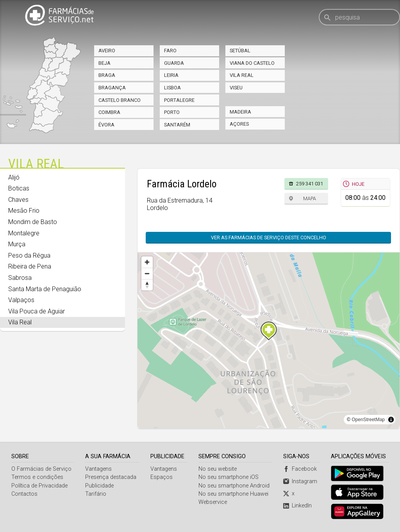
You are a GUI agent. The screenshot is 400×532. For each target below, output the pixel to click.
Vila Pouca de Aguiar (37, 311)
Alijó (14, 177)
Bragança (112, 88)
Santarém (177, 125)
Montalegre (24, 233)
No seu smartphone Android (234, 486)
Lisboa (172, 88)
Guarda (174, 63)
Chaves (18, 200)
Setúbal (240, 51)
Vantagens (98, 469)
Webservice (213, 502)
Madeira (240, 112)
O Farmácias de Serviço (41, 469)
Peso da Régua (29, 255)
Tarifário (96, 494)
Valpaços (21, 300)
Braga (107, 75)
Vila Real (242, 75)
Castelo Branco (120, 100)
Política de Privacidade (39, 486)
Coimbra (109, 112)
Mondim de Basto (33, 222)
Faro (170, 51)
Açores (239, 124)
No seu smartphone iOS (229, 477)
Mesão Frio (24, 211)
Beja (104, 63)
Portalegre (179, 100)
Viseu (236, 88)
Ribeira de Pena (30, 266)
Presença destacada (111, 477)
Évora (106, 125)
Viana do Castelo (252, 63)
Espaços (162, 477)
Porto (172, 112)
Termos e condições (37, 477)
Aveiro (107, 51)
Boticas (19, 188)
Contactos (24, 494)
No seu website (218, 469)
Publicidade (99, 486)
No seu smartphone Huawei (233, 494)
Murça (17, 244)
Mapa (310, 198)
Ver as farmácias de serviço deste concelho (269, 238)
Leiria (171, 75)
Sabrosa (20, 278)
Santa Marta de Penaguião (45, 289)
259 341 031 (310, 184)
